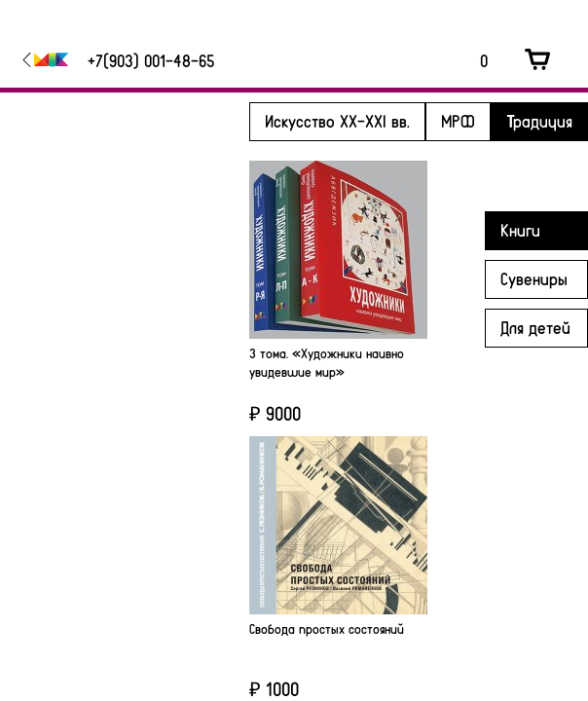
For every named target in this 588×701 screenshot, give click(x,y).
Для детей (535, 327)
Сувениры (534, 278)
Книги (520, 230)
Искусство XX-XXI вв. (337, 121)
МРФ (458, 121)
